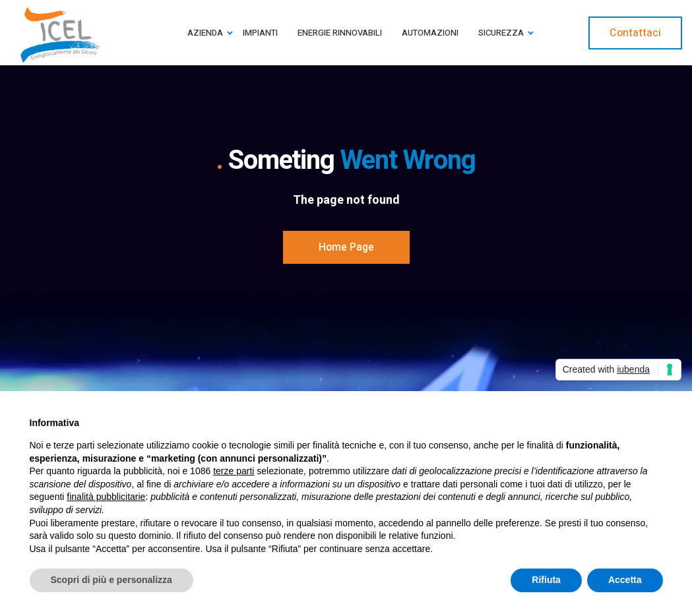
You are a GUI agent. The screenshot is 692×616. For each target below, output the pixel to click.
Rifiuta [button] (546, 580)
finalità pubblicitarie (106, 497)
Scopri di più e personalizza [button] (111, 580)
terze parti (234, 471)
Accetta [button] (625, 580)
